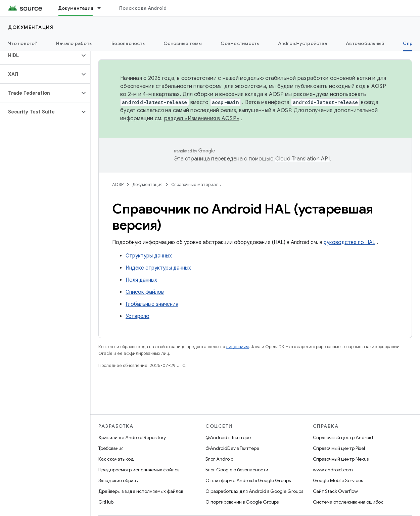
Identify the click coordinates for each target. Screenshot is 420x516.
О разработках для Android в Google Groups (254, 491)
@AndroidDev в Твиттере (232, 448)
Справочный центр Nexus (341, 459)
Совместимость (240, 43)
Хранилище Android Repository (132, 437)
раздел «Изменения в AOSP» (202, 119)
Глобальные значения (152, 304)
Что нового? (23, 43)
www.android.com (333, 470)
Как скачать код (116, 459)
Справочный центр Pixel (339, 448)
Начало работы (74, 43)
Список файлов (145, 292)
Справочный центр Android (343, 437)
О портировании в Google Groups (242, 502)
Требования (111, 448)
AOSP (118, 184)
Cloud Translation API (302, 159)
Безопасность (128, 43)
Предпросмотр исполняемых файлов (139, 470)
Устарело (137, 316)
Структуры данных (149, 256)
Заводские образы (119, 480)
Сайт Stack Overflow (335, 491)
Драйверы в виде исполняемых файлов (141, 491)
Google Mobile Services (338, 480)
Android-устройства (303, 43)
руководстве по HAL (349, 242)
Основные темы (183, 43)
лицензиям (237, 347)
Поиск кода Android (143, 8)
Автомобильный (365, 43)
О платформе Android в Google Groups (248, 480)
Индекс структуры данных (158, 268)
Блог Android (220, 459)
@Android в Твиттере (228, 437)
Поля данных (141, 280)
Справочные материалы (196, 184)
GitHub (106, 502)
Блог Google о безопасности (237, 470)
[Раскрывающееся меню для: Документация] (102, 8)
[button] (40, 55)
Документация (31, 27)
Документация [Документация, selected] (76, 8)
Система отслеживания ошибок (348, 502)
